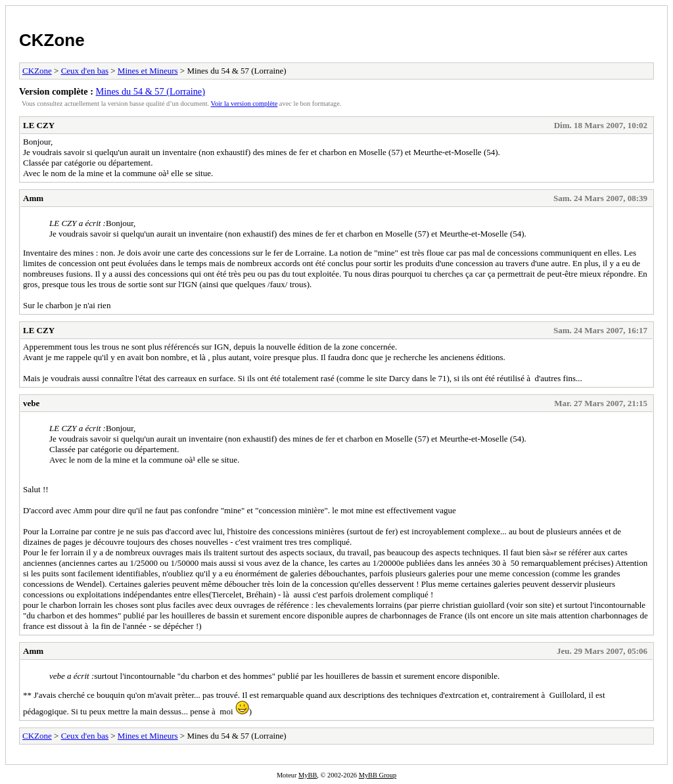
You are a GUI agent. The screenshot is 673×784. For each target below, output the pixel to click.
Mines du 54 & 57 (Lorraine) (151, 91)
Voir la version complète (244, 104)
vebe (31, 403)
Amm (33, 198)
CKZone (52, 40)
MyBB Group (378, 775)
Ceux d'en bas (85, 71)
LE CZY (39, 125)
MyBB (308, 775)
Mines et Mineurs (148, 71)
